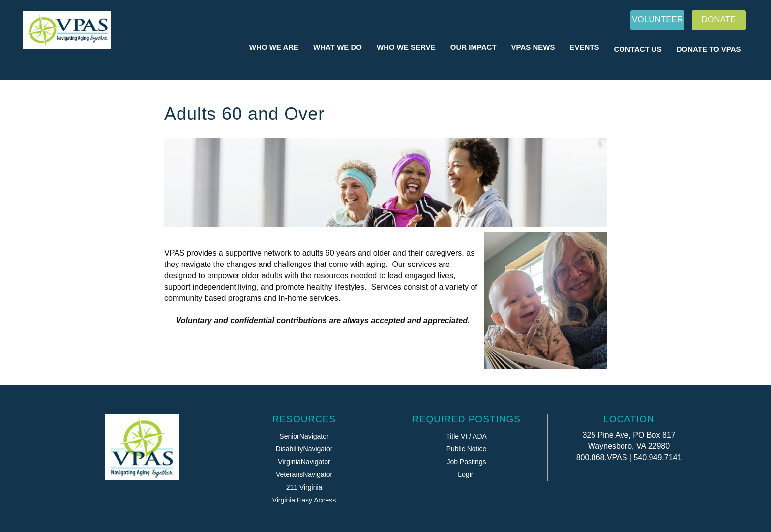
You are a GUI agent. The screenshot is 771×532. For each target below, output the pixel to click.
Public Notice (467, 449)
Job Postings (466, 462)
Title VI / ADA (466, 436)
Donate (719, 19)
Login (466, 474)
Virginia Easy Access (304, 500)
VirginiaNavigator (304, 462)
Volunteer (657, 19)
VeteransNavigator (304, 474)
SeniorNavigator (304, 436)
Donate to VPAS (709, 49)
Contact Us (638, 49)
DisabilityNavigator (304, 449)
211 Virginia (304, 487)
